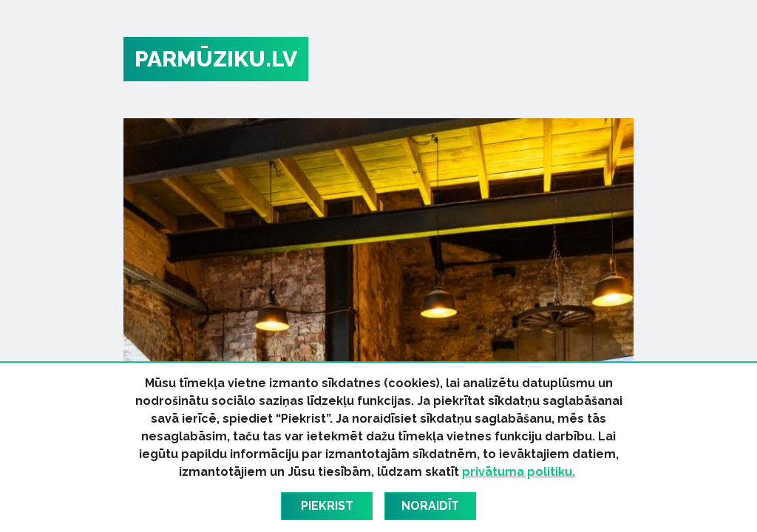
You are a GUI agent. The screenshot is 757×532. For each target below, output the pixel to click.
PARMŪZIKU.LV (216, 59)
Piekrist (327, 506)
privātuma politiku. (519, 472)
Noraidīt (430, 506)
